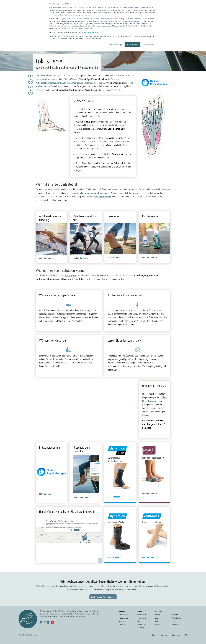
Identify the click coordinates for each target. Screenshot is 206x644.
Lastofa (157, 618)
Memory (157, 615)
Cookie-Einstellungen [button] (115, 45)
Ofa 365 (157, 624)
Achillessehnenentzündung (49, 83)
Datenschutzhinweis (91, 32)
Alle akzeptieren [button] (132, 45)
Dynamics (175, 615)
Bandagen (122, 621)
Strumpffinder (141, 618)
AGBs (186, 635)
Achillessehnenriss (71, 83)
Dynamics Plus (176, 618)
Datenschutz (176, 635)
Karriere (139, 621)
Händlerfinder (141, 615)
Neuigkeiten (141, 624)
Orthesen (122, 624)
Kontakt (154, 635)
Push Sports (176, 624)
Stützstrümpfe (123, 618)
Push (173, 621)
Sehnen (131, 189)
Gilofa (157, 621)
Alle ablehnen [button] (149, 45)
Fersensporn (90, 83)
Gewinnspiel (141, 628)
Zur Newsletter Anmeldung (101, 597)
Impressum (164, 635)
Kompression (123, 615)
